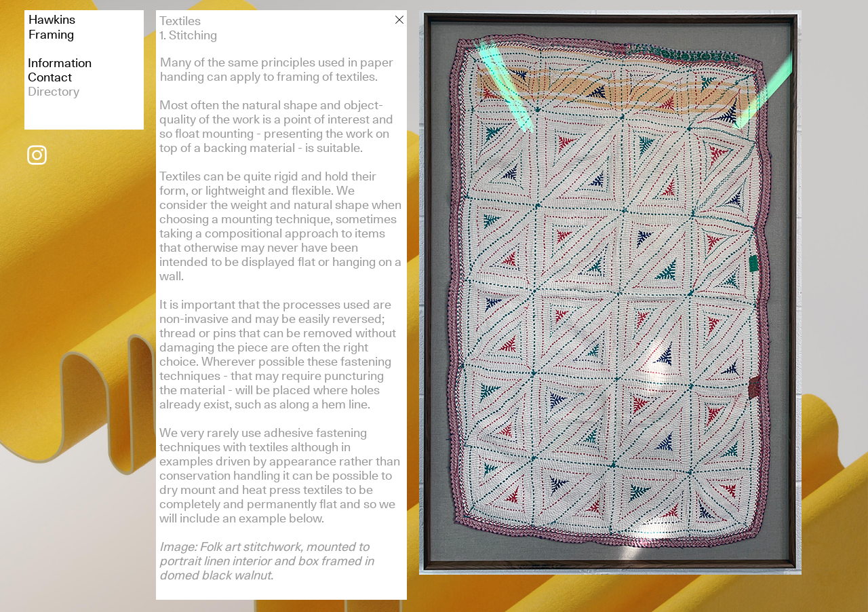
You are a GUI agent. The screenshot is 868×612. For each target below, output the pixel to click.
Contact (50, 77)
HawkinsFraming (52, 27)
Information (60, 63)
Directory (54, 91)
